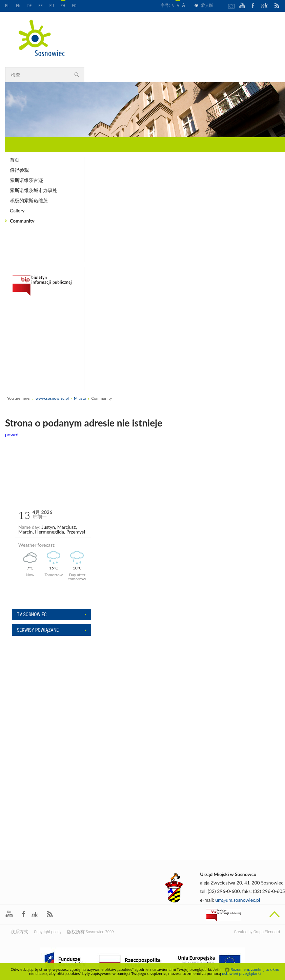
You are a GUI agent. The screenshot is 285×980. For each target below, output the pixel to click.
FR (41, 6)
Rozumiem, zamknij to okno (255, 969)
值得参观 (19, 170)
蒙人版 (207, 5)
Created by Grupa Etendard (257, 932)
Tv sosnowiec (32, 614)
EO (74, 6)
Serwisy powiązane (38, 630)
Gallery (17, 211)
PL (7, 6)
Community (22, 221)
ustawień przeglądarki (241, 973)
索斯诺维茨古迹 (26, 180)
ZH (63, 6)
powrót (13, 434)
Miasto (80, 398)
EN (18, 6)
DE (30, 6)
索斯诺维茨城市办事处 (34, 190)
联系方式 (19, 932)
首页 (15, 160)
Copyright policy (48, 932)
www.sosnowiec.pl (52, 398)
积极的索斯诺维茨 (29, 200)
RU (52, 6)
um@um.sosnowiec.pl (238, 900)
